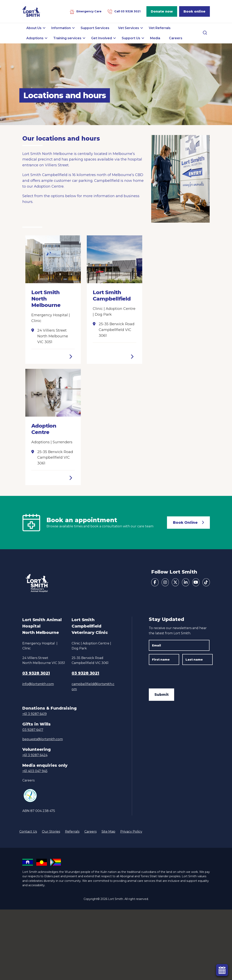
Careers (28, 780)
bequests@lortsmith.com (43, 739)
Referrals (72, 832)
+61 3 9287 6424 (35, 755)
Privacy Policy (131, 832)
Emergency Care (89, 11)
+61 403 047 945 (35, 771)
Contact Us (28, 832)
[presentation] (179, 676)
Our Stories (51, 832)
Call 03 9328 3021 (127, 11)
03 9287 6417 (33, 730)
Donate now (162, 11)
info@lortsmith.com (38, 684)
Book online (194, 11)
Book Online (185, 523)
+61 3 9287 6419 (35, 714)
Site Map (108, 832)
